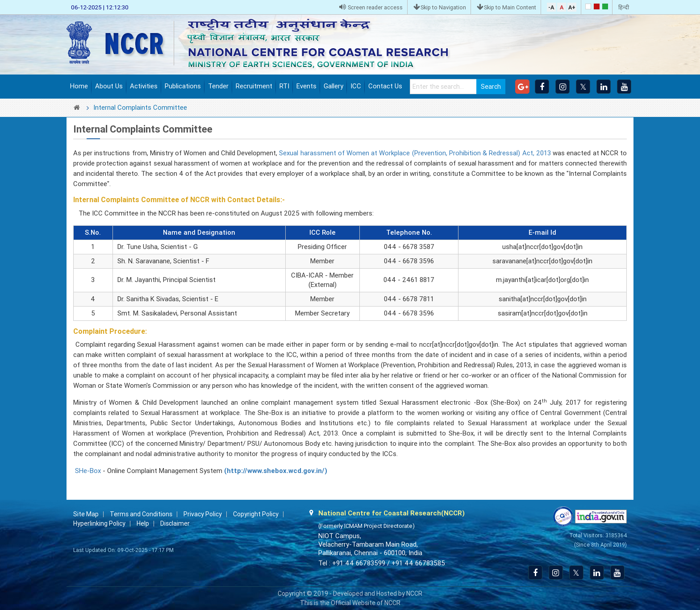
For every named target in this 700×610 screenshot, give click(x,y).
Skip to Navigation (440, 7)
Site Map (86, 514)
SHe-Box (89, 471)
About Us (109, 86)
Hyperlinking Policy (99, 523)
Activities (144, 86)
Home (79, 86)
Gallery (333, 86)
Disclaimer (175, 523)
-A (551, 7)
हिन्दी (624, 7)
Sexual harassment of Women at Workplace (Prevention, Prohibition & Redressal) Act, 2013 (415, 153)
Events (306, 86)
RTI (284, 86)
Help (143, 523)
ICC (356, 86)
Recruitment (254, 86)
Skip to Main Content (506, 7)
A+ (572, 7)
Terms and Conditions (141, 514)
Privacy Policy (203, 514)
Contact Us (385, 86)
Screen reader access (371, 7)
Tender (218, 86)
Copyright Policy (256, 514)
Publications (183, 86)
